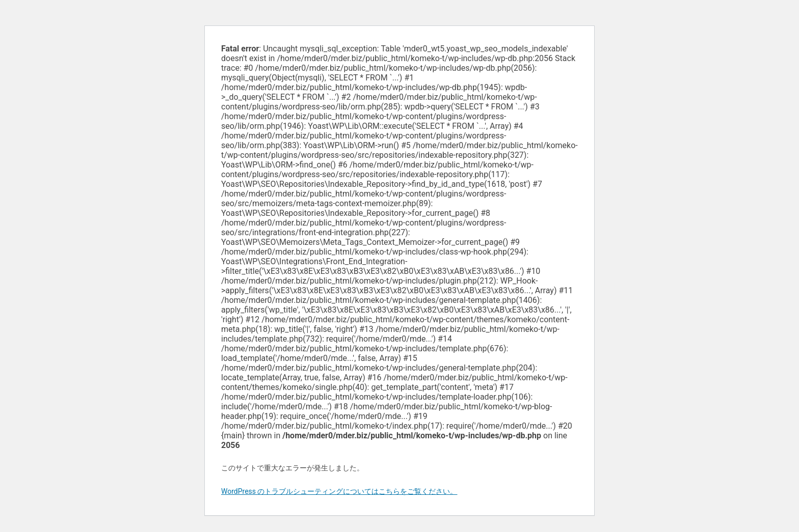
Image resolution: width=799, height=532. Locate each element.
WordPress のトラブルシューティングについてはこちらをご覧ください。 (339, 491)
